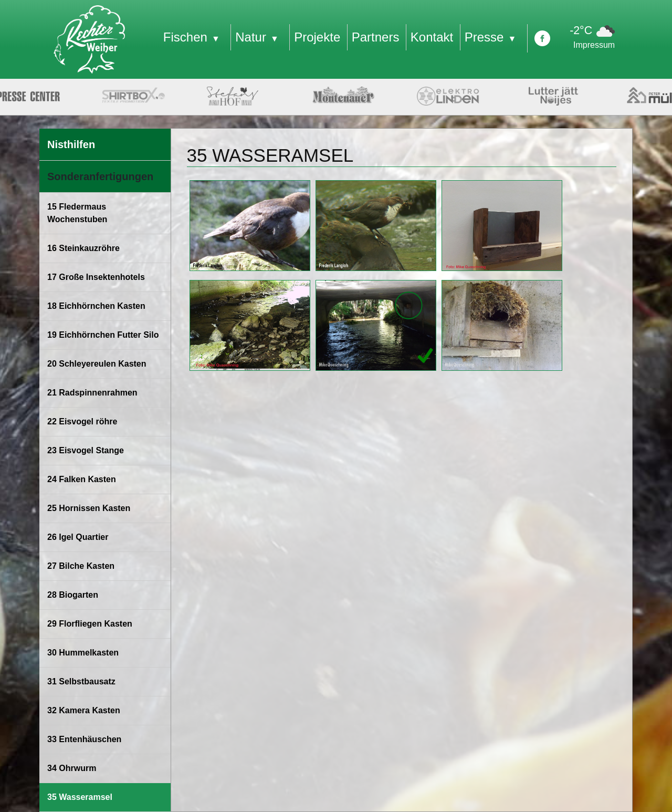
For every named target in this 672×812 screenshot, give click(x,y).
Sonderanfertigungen (100, 176)
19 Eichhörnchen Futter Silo (103, 335)
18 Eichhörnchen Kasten (96, 306)
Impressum (594, 45)
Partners (376, 37)
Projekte (317, 37)
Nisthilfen (71, 144)
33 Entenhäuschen (84, 739)
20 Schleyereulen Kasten (97, 364)
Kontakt (432, 37)
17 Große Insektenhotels (96, 277)
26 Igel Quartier (78, 537)
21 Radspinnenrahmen (92, 393)
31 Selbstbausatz (81, 681)
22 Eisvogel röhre (82, 421)
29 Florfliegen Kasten (90, 624)
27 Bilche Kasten (81, 566)
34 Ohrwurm (72, 768)
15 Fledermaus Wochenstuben (77, 213)
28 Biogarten (73, 595)
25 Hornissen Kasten (89, 508)
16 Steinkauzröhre (83, 248)
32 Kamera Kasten (84, 710)
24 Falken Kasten (82, 479)
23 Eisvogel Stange (86, 450)
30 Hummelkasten (83, 653)
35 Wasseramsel (80, 797)
